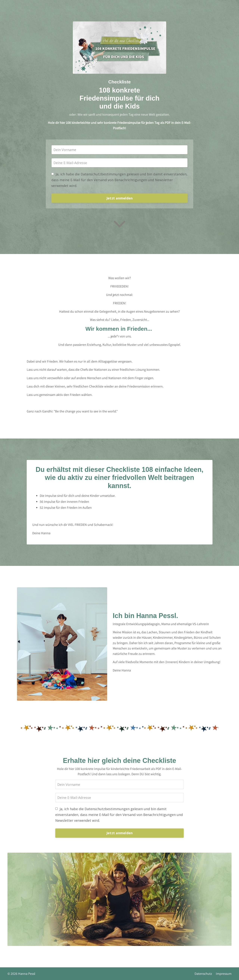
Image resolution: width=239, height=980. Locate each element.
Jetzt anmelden (120, 198)
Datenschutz (203, 974)
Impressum (224, 974)
